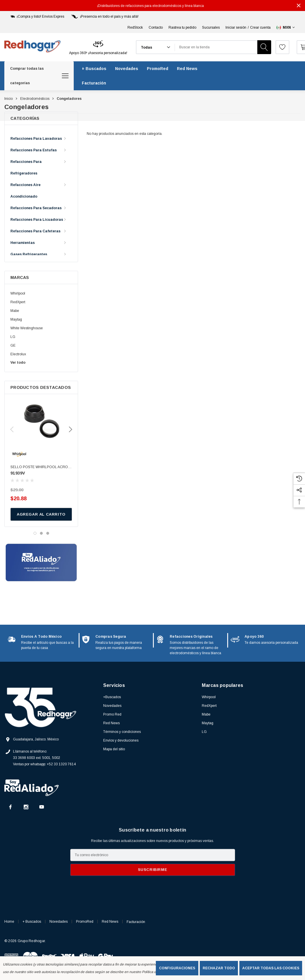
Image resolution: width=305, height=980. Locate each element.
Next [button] (71, 429)
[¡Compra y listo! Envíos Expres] (37, 16)
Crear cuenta (260, 27)
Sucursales (211, 27)
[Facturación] (94, 83)
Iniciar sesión (236, 27)
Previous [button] (12, 429)
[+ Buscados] (94, 69)
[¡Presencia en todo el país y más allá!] (104, 16)
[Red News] (187, 69)
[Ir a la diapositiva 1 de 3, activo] (35, 533)
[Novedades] (127, 69)
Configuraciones (177, 968)
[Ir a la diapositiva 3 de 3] (48, 533)
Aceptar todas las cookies (271, 968)
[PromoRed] (158, 69)
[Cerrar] (299, 5)
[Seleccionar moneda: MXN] (286, 27)
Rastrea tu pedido (182, 27)
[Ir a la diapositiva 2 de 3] (41, 533)
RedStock (135, 27)
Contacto (156, 27)
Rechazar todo (219, 968)
